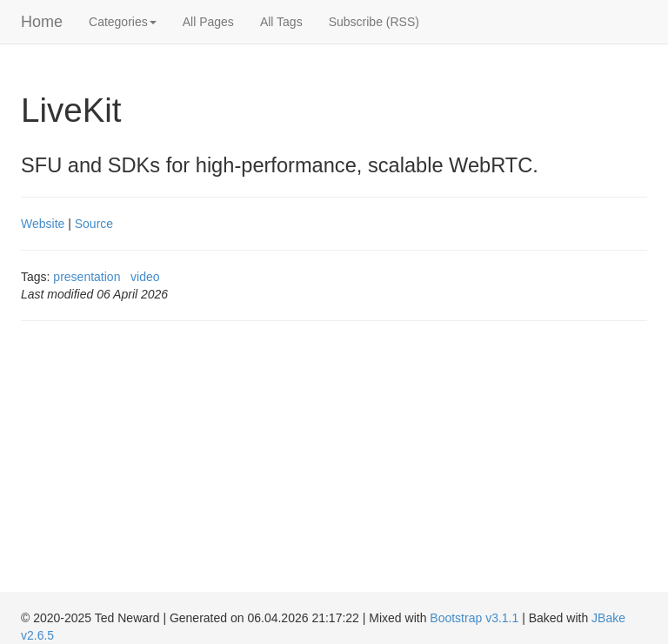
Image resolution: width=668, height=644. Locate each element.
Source (94, 224)
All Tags (281, 22)
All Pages (208, 22)
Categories (123, 22)
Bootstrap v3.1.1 (474, 618)
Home (42, 22)
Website (43, 224)
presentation (87, 277)
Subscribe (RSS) (374, 22)
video (145, 277)
